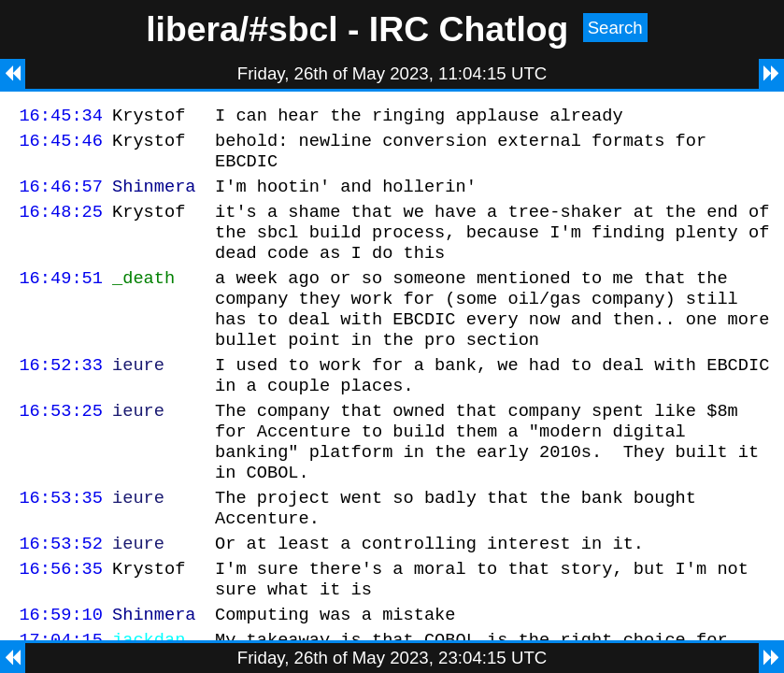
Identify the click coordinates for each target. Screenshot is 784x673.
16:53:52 (61, 599)
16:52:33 (61, 398)
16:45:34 (61, 117)
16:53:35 (61, 547)
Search (615, 28)
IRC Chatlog (469, 29)
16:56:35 (61, 627)
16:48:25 (61, 225)
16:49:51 (61, 300)
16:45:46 (61, 145)
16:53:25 (61, 449)
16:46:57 (61, 197)
